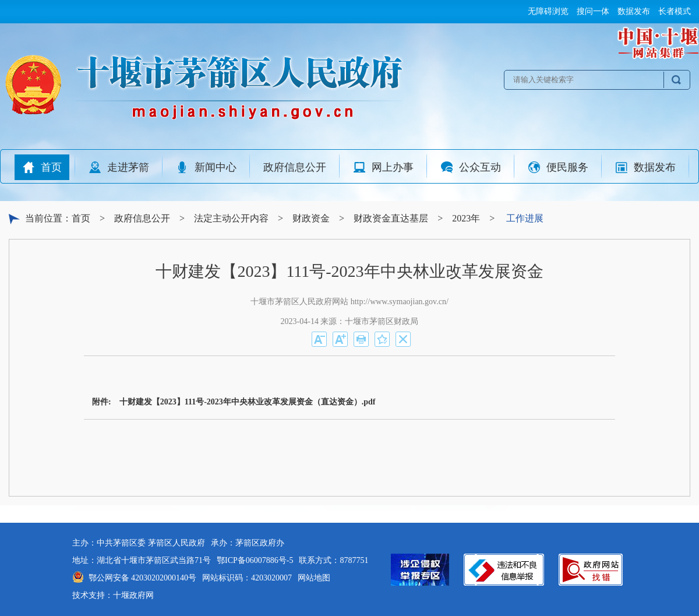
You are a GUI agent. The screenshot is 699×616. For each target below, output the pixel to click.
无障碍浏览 (548, 11)
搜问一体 (593, 11)
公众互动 (471, 167)
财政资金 (311, 218)
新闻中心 (206, 167)
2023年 (466, 218)
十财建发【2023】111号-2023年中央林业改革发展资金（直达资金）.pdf (248, 402)
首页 (42, 167)
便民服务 (558, 167)
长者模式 (675, 11)
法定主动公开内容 (231, 218)
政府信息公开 (295, 167)
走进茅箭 (119, 167)
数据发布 (634, 11)
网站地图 (314, 578)
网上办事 (383, 167)
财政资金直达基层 (391, 218)
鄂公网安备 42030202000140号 (143, 578)
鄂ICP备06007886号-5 (255, 560)
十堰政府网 (133, 595)
